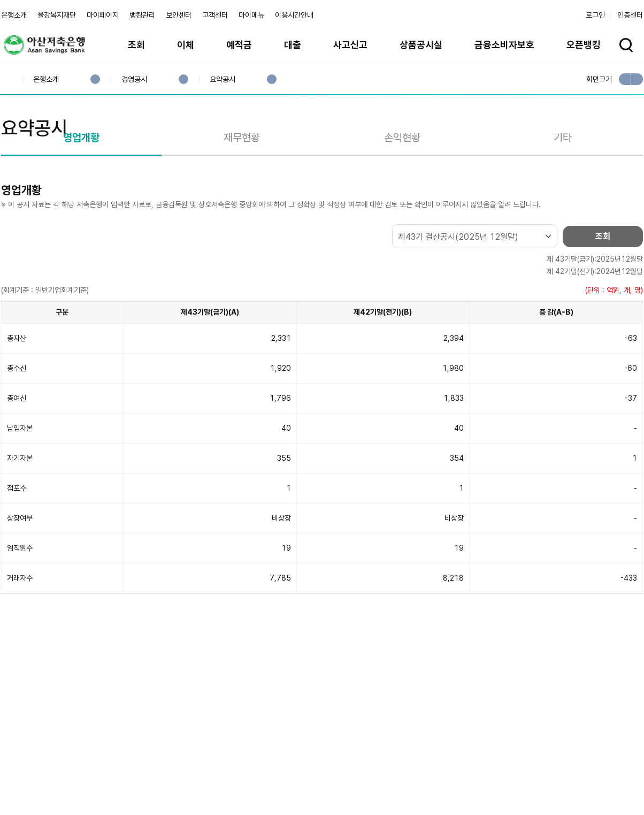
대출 (293, 45)
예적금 (239, 45)
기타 (563, 189)
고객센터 (215, 15)
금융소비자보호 (504, 45)
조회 (136, 45)
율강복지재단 (57, 15)
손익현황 (402, 189)
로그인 (595, 15)
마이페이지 (103, 15)
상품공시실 (421, 45)
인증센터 (630, 15)
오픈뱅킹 (584, 45)
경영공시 (134, 79)
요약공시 (222, 79)
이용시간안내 (294, 15)
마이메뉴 (251, 15)
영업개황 (81, 189)
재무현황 (242, 189)
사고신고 (350, 45)
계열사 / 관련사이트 (544, 779)
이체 (186, 45)
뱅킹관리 (142, 15)
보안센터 (179, 15)
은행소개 (14, 15)
